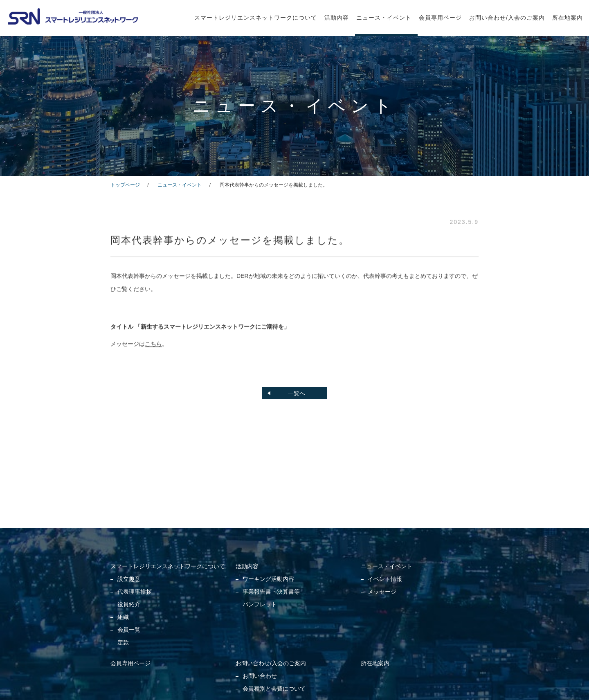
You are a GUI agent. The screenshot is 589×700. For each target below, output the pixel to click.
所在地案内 (568, 18)
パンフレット (260, 604)
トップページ (125, 185)
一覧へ (297, 393)
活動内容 (337, 18)
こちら (153, 344)
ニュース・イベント (384, 18)
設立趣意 (129, 579)
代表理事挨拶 (135, 592)
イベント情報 (385, 579)
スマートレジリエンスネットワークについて (256, 18)
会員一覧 (129, 630)
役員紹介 (129, 604)
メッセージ (382, 592)
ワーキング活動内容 (268, 579)
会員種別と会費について (274, 689)
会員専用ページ (440, 18)
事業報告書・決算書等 (271, 592)
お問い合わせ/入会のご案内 (507, 18)
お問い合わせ (260, 676)
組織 (123, 617)
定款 (123, 642)
